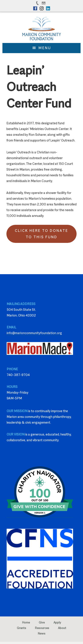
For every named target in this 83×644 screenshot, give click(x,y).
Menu (45, 48)
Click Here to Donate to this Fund (41, 234)
